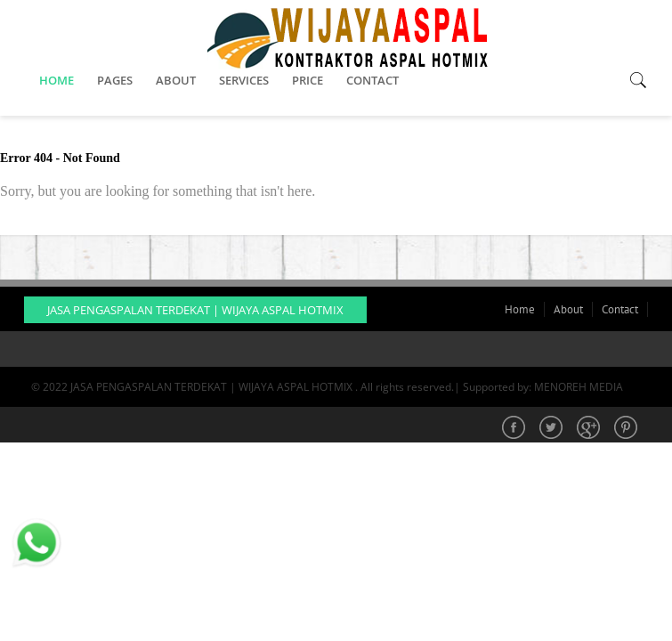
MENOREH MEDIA (579, 387)
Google (590, 429)
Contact (620, 309)
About (568, 309)
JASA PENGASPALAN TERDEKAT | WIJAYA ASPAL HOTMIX (195, 310)
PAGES (115, 80)
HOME (57, 80)
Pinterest (627, 429)
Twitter (553, 429)
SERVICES (244, 80)
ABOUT (176, 80)
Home (520, 309)
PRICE (308, 80)
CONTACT (372, 80)
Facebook (515, 429)
